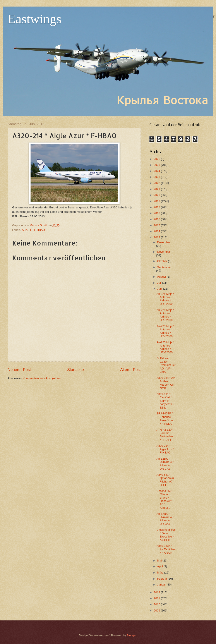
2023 (157, 177)
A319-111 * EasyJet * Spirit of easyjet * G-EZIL (165, 401)
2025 (157, 165)
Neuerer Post (19, 370)
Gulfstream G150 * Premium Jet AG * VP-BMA (166, 365)
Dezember (164, 242)
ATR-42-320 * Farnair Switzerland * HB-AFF (165, 435)
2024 (157, 171)
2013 (157, 237)
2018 (157, 207)
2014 (157, 231)
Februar (162, 579)
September (164, 267)
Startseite (75, 370)
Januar (162, 585)
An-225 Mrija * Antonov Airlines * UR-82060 (165, 299)
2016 (157, 219)
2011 (157, 598)
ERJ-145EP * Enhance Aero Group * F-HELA (165, 418)
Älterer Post (130, 370)
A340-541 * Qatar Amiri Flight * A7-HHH (165, 480)
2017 (157, 213)
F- (31, 230)
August (162, 277)
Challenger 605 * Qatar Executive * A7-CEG (166, 535)
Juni (160, 289)
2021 (157, 189)
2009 (157, 611)
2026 (157, 159)
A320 (25, 230)
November (164, 252)
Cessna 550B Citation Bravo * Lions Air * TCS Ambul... (165, 499)
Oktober (162, 261)
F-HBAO (40, 230)
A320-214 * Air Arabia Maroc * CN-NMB (166, 383)
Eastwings (35, 19)
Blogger (132, 635)
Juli (160, 283)
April (160, 566)
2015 (157, 225)
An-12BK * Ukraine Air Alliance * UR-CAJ (165, 464)
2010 (157, 604)
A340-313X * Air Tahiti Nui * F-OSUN (166, 549)
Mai (160, 561)
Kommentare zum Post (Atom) (42, 378)
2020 (157, 195)
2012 (157, 592)
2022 (157, 183)
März (161, 573)
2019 (157, 201)
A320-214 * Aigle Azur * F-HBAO (165, 449)
